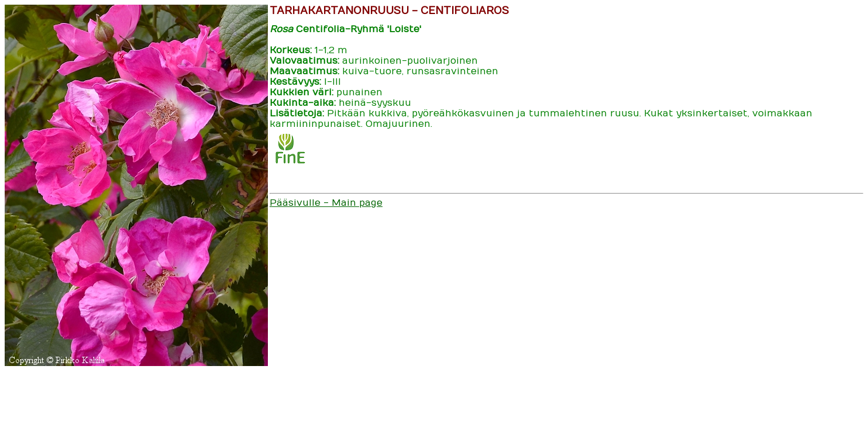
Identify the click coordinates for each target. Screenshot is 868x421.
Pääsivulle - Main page (326, 203)
